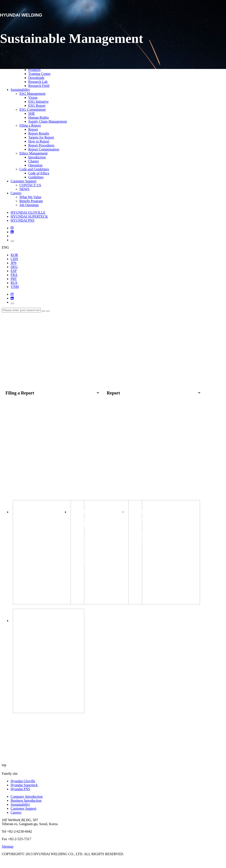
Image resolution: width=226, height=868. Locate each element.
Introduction (37, 157)
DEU (14, 267)
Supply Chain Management (48, 121)
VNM (15, 287)
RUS (14, 283)
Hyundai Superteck (24, 793)
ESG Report (37, 106)
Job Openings (29, 205)
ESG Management (32, 94)
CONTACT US (30, 185)
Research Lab (38, 82)
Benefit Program (31, 201)
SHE (32, 113)
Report (33, 129)
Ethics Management (34, 153)
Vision (33, 98)
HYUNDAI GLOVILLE (28, 212)
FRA (14, 275)
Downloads (36, 78)
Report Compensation (44, 149)
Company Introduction (27, 805)
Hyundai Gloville (23, 789)
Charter (34, 161)
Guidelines (36, 177)
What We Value (30, 197)
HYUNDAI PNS (23, 220)
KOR (14, 255)
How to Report (39, 141)
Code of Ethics (39, 173)
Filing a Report (30, 125)
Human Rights (39, 117)
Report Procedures (41, 145)
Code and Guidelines (34, 169)
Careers (16, 193)
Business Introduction (26, 809)
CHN (14, 259)
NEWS (24, 189)
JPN (14, 263)
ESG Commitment (33, 109)
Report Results (39, 133)
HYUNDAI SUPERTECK (29, 216)
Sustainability (20, 90)
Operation (35, 165)
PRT (14, 279)
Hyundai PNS (20, 797)
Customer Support (24, 181)
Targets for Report (41, 137)
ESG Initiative (38, 102)
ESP (14, 271)
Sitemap (8, 855)
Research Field (39, 86)
